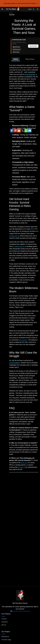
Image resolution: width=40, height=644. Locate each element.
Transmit (4, 619)
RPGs (33, 229)
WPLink (4, 625)
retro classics (23, 340)
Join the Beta (33, 46)
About (16, 59)
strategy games (14, 236)
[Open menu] (2, 9)
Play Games (30, 59)
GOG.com (24, 463)
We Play (13, 9)
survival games (30, 74)
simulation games (19, 246)
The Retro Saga (6, 640)
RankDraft (5, 622)
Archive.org (22, 467)
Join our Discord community (20, 611)
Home (11, 13)
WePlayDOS (5, 637)
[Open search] (38, 9)
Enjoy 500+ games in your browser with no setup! (21, 3)
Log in (31, 9)
